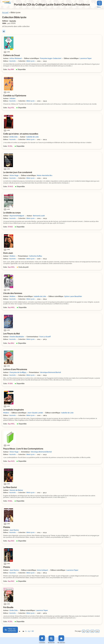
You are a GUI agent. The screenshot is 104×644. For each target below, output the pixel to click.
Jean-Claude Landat (35, 413)
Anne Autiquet (43, 570)
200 (97, 631)
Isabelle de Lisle (33, 137)
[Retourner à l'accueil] (7, 2)
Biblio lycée (31, 61)
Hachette (13, 21)
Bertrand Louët (39, 216)
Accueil (5, 12)
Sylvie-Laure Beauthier (73, 296)
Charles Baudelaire (17, 337)
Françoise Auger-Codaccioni (51, 58)
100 (92, 631)
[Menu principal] (99, 4)
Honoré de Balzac (16, 490)
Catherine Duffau (36, 256)
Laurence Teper (86, 58)
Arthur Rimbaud (16, 58)
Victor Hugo (14, 175)
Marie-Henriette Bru (45, 175)
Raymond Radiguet (17, 216)
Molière (12, 256)
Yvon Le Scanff (45, 337)
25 (84, 631)
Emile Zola (14, 137)
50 (88, 631)
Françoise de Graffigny (18, 372)
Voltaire (12, 98)
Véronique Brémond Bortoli (50, 372)
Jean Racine (14, 530)
